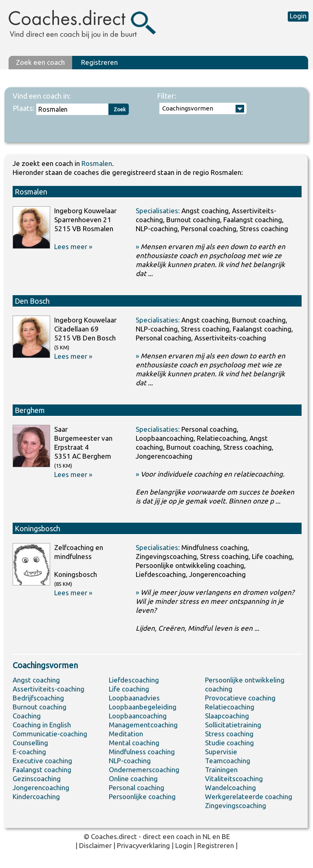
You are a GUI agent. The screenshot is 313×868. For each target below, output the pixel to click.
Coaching (27, 716)
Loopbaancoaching (138, 716)
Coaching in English (42, 725)
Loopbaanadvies (134, 698)
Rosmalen (97, 163)
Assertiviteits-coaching (48, 689)
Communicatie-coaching (50, 734)
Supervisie (221, 752)
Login (298, 16)
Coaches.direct (114, 836)
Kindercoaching (36, 796)
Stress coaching (229, 734)
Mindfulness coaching (142, 752)
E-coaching (29, 752)
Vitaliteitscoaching (234, 779)
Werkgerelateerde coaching (249, 796)
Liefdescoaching (134, 680)
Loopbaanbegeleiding (143, 707)
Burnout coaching (40, 707)
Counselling (30, 743)
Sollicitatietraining (233, 725)
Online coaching (133, 779)
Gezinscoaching (37, 779)
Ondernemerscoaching (144, 770)
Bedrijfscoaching (38, 698)
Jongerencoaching (41, 787)
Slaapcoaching (227, 716)
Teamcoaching (228, 761)
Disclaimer (95, 845)
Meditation (126, 734)
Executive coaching (42, 761)
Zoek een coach (40, 62)
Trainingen (221, 770)
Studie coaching (229, 743)
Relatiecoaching (230, 707)
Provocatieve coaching (240, 698)
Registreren (99, 62)
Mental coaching (134, 743)
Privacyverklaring (143, 845)
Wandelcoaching (230, 787)
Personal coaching (137, 787)
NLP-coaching (130, 761)
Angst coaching (36, 680)
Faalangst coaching (42, 770)
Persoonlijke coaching (142, 796)
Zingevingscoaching (236, 805)
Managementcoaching (143, 725)
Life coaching (129, 689)
